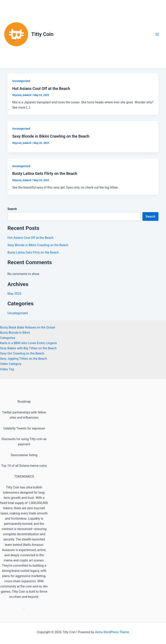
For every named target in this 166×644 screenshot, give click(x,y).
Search (12, 209)
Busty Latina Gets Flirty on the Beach (45, 173)
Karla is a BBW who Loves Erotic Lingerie (28, 343)
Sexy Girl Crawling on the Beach (22, 353)
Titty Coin (42, 34)
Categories (8, 338)
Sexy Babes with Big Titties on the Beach (28, 348)
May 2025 (14, 294)
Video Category (11, 364)
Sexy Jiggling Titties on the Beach (23, 359)
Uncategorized (21, 81)
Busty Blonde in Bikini (15, 333)
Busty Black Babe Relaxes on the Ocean (28, 327)
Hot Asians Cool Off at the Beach (41, 89)
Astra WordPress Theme (112, 632)
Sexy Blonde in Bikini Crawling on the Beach (51, 136)
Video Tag (7, 369)
